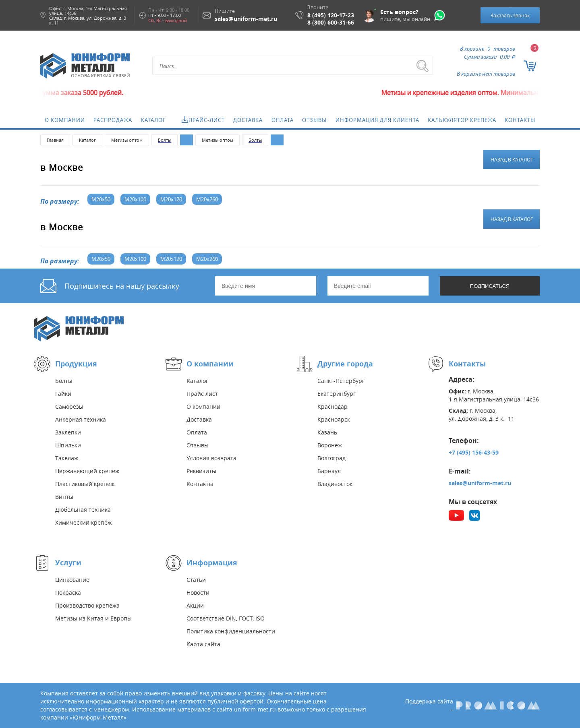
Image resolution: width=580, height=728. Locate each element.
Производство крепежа (87, 605)
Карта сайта (203, 644)
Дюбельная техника (83, 510)
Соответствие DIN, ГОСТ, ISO (226, 618)
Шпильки (68, 445)
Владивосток (335, 484)
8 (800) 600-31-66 (331, 23)
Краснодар (332, 406)
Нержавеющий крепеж (87, 471)
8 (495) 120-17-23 (331, 15)
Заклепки (68, 432)
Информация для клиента (377, 120)
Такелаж (67, 458)
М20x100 (135, 199)
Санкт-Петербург (341, 381)
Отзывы (314, 120)
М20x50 (101, 199)
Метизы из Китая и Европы (93, 618)
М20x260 (207, 199)
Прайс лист (202, 394)
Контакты (520, 120)
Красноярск (334, 419)
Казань (327, 432)
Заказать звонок (510, 15)
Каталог (153, 120)
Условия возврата (211, 458)
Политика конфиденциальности (231, 631)
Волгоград (331, 458)
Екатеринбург (337, 394)
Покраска (68, 593)
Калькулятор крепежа (462, 120)
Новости (198, 593)
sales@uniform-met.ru (480, 483)
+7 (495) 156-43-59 (474, 452)
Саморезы (69, 406)
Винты (64, 497)
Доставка (248, 120)
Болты (64, 381)
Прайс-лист (207, 120)
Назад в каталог (512, 159)
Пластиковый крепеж (85, 484)
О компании (65, 120)
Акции (195, 605)
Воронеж (330, 445)
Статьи (196, 580)
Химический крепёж (83, 522)
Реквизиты (201, 471)
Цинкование (72, 580)
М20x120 (171, 199)
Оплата (283, 120)
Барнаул (329, 471)
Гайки (63, 394)
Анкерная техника (81, 419)
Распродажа (113, 120)
